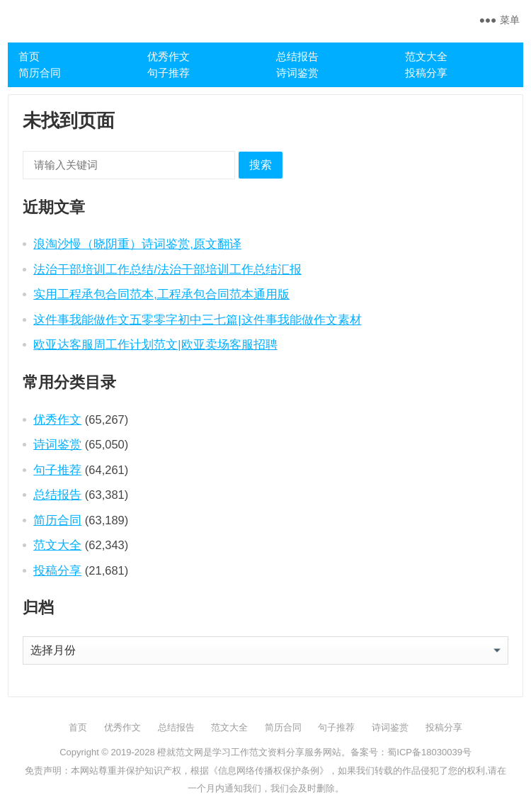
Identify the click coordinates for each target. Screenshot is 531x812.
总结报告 (297, 56)
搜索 (261, 165)
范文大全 (426, 56)
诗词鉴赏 (297, 73)
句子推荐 (169, 73)
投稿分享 (426, 73)
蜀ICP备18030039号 (429, 752)
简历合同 (40, 73)
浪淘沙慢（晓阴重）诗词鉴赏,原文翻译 (137, 244)
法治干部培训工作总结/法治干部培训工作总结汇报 (167, 269)
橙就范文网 (180, 752)
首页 (29, 56)
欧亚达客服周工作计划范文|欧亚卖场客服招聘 (155, 344)
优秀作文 (169, 56)
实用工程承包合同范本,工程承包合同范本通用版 (161, 294)
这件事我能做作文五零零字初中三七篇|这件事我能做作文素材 (197, 320)
